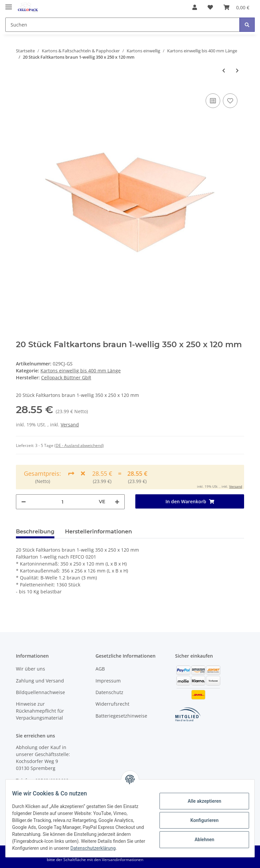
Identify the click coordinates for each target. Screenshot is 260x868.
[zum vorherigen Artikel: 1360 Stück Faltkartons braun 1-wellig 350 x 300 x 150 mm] (224, 70)
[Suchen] (123, 25)
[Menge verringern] (24, 502)
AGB (100, 669)
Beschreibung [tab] (35, 532)
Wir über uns (31, 669)
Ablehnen (200, 836)
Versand (70, 425)
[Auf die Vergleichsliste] (213, 101)
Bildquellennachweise (40, 692)
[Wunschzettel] (210, 7)
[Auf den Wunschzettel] (230, 101)
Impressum (108, 681)
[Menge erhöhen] (117, 502)
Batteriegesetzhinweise (121, 716)
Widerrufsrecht (112, 704)
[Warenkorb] (236, 7)
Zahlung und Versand (40, 681)
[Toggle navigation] (9, 4)
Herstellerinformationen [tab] (98, 532)
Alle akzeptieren (200, 797)
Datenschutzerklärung (39, 848)
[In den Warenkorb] (190, 501)
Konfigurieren (200, 817)
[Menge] (62, 502)
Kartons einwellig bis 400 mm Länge (81, 371)
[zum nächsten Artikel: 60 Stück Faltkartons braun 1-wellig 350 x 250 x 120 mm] (237, 70)
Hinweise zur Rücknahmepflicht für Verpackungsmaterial (40, 711)
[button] (195, 7)
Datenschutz (109, 692)
